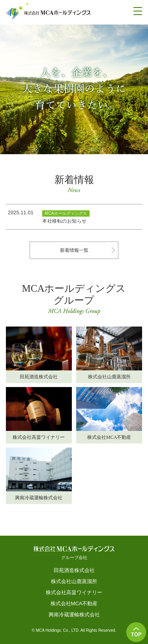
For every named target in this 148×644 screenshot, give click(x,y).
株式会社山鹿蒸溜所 (74, 581)
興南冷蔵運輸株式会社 (74, 615)
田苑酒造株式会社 (74, 570)
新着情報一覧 (74, 250)
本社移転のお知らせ (64, 221)
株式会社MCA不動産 (74, 603)
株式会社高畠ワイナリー (74, 592)
